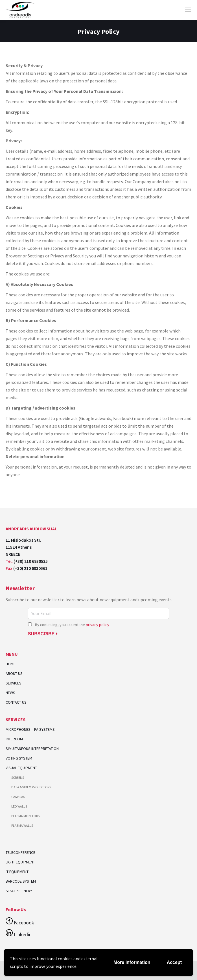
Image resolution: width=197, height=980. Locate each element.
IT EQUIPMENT (17, 872)
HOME (11, 664)
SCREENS (18, 777)
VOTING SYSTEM (19, 758)
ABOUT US (14, 674)
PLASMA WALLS (22, 825)
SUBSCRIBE (43, 634)
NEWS (10, 693)
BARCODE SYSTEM (21, 881)
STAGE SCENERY (19, 891)
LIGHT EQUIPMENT (20, 862)
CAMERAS (18, 797)
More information (132, 962)
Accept (174, 962)
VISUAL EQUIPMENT (21, 768)
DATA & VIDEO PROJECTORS (31, 787)
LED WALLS (19, 806)
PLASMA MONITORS (25, 816)
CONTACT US (16, 702)
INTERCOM (14, 739)
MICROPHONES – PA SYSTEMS (30, 729)
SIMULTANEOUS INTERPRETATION (32, 749)
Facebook (20, 923)
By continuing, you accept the (69, 625)
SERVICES (14, 683)
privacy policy (98, 625)
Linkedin (19, 934)
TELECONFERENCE (20, 852)
